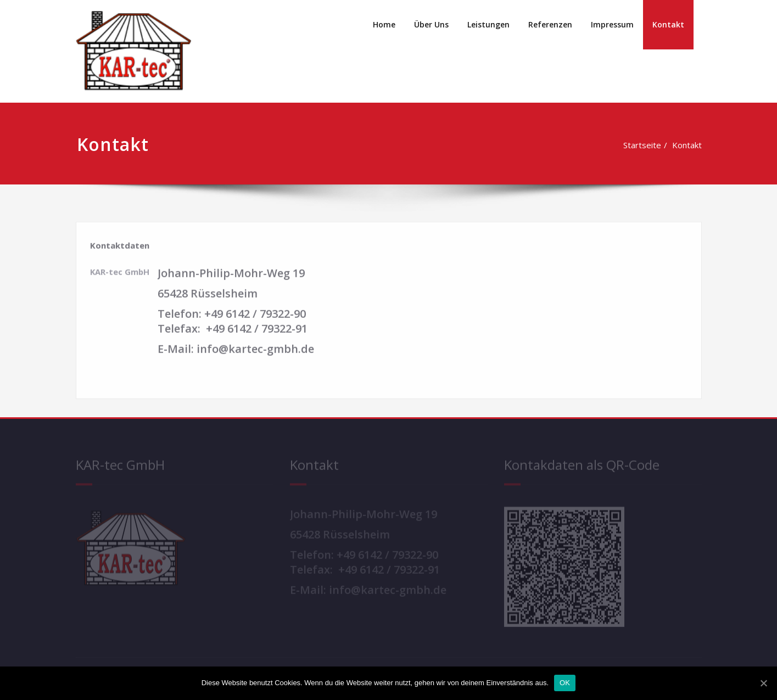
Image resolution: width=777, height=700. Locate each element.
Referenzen (550, 24)
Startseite (627, 145)
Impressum (612, 24)
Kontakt (668, 24)
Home (384, 24)
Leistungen (488, 24)
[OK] (763, 683)
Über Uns (431, 24)
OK (565, 683)
